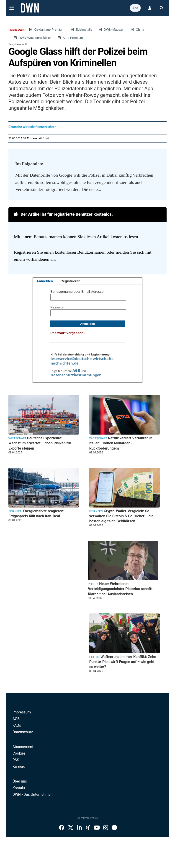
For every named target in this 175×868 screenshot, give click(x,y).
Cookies (19, 753)
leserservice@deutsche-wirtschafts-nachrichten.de (83, 361)
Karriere (19, 767)
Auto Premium (73, 38)
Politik (93, 584)
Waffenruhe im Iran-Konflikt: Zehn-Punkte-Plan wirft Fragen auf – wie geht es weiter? (124, 662)
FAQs (17, 725)
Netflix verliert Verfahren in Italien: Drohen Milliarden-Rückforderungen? (121, 443)
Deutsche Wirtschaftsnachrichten (32, 127)
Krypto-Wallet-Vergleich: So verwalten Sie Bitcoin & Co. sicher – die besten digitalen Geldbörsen (121, 516)
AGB (76, 370)
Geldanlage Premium (49, 30)
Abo (135, 8)
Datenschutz (23, 732)
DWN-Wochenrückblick (35, 38)
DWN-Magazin (114, 30)
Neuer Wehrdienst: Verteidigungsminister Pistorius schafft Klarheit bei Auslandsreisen (120, 589)
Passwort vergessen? (68, 333)
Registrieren (71, 281)
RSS (16, 760)
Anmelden (45, 281)
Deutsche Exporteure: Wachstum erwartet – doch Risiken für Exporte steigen (40, 443)
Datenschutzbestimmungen (76, 375)
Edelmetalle (84, 30)
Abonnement (23, 747)
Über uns (20, 781)
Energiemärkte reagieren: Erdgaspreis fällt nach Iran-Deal (36, 514)
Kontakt (19, 788)
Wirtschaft (98, 438)
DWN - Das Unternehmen (33, 794)
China (140, 30)
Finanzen (96, 511)
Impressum (22, 712)
